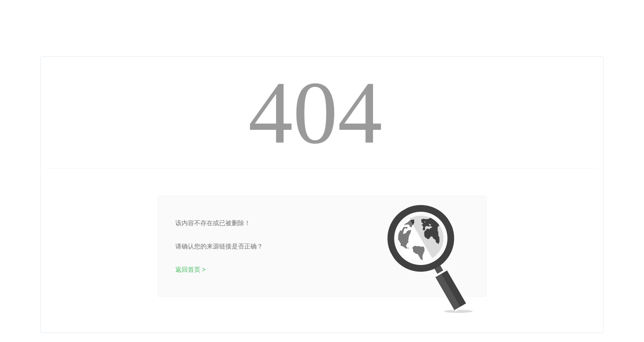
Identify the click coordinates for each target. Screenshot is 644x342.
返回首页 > (191, 269)
